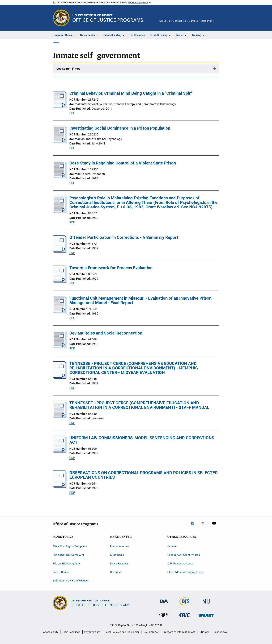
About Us (164, 21)
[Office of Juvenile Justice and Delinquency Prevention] (164, 618)
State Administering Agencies (185, 572)
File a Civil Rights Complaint (70, 546)
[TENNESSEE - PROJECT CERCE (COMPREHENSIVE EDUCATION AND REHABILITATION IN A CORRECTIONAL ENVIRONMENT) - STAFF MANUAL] (60, 417)
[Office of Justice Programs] (61, 18)
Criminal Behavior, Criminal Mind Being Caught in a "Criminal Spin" (131, 93)
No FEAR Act (151, 632)
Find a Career (61, 572)
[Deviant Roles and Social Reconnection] (60, 347)
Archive (172, 546)
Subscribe (206, 21)
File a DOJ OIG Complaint (68, 555)
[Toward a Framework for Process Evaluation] (60, 282)
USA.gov (204, 632)
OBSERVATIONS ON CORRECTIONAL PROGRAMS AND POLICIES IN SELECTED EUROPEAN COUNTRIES (144, 475)
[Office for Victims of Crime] (185, 618)
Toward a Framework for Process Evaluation (111, 268)
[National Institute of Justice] (206, 604)
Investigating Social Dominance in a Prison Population (120, 128)
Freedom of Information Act (179, 632)
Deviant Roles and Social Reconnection (106, 333)
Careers (193, 21)
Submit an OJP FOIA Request (71, 581)
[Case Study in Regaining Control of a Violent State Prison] (60, 177)
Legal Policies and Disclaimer (122, 632)
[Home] (108, 18)
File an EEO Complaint (66, 563)
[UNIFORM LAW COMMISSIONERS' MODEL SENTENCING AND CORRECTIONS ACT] (60, 452)
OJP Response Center (181, 563)
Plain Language (71, 632)
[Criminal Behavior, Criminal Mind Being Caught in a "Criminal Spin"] (60, 107)
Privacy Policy (92, 632)
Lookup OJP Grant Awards (184, 555)
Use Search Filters (68, 69)
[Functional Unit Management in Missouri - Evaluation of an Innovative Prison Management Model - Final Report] (60, 312)
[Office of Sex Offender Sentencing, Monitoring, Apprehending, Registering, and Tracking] (206, 617)
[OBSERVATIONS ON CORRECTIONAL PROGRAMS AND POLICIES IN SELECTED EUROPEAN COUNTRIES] (60, 487)
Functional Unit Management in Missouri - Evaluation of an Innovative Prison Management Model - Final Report (140, 300)
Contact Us (179, 21)
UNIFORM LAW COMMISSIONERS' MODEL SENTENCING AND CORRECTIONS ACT (142, 440)
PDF (72, 113)
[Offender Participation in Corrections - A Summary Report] (60, 251)
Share (219, 23)
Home (56, 42)
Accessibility (51, 632)
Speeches (116, 572)
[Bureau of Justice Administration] (164, 604)
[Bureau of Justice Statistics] (185, 606)
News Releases (119, 563)
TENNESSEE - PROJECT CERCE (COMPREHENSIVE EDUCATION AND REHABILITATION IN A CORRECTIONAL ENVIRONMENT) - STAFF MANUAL (139, 405)
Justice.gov (220, 632)
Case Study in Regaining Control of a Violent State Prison (123, 163)
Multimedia (117, 555)
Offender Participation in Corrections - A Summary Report (124, 237)
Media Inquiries (120, 546)
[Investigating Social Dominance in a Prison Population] (60, 142)
